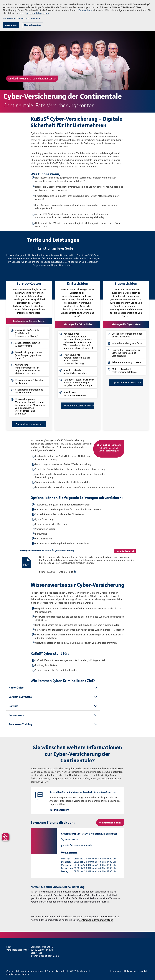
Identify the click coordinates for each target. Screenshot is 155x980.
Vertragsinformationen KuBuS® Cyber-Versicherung (47, 551)
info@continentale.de (18, 974)
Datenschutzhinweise (28, 18)
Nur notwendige (33, 25)
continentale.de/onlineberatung (96, 920)
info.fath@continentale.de (79, 845)
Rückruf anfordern (59, 810)
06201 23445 (72, 840)
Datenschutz (85, 10)
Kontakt (144, 971)
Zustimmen (11, 25)
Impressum (9, 18)
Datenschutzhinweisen (37, 13)
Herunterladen (123, 551)
